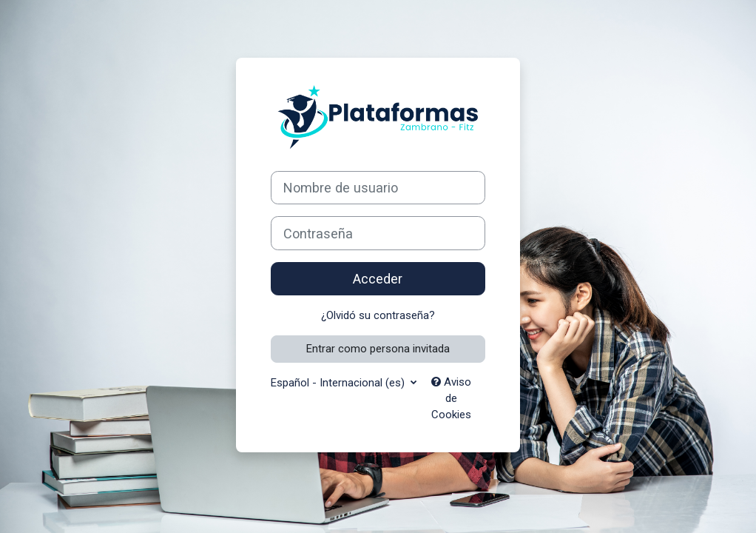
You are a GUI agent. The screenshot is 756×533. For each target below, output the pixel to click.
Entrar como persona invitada (378, 349)
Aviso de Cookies (451, 399)
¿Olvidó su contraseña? (378, 315)
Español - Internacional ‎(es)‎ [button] (339, 383)
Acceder (378, 279)
